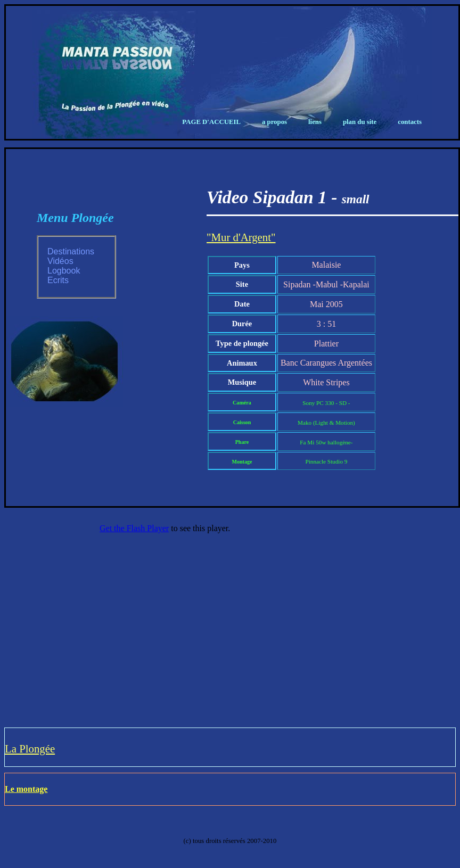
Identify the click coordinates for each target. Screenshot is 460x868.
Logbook (64, 271)
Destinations (71, 251)
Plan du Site (360, 122)
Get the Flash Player (134, 528)
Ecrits (58, 280)
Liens (315, 122)
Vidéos (60, 261)
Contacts (410, 122)
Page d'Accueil (211, 122)
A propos (274, 122)
